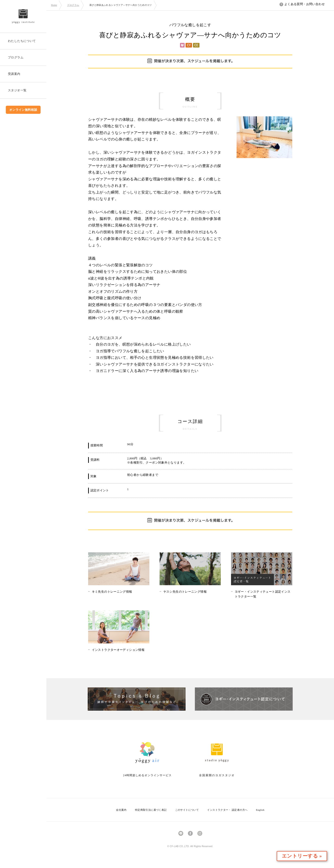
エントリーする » (307, 856)
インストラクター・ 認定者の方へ (227, 810)
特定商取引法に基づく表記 (151, 810)
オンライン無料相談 (23, 110)
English (260, 810)
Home (54, 5)
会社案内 (121, 810)
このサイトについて (187, 810)
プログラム (73, 5)
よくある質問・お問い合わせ (302, 4)
